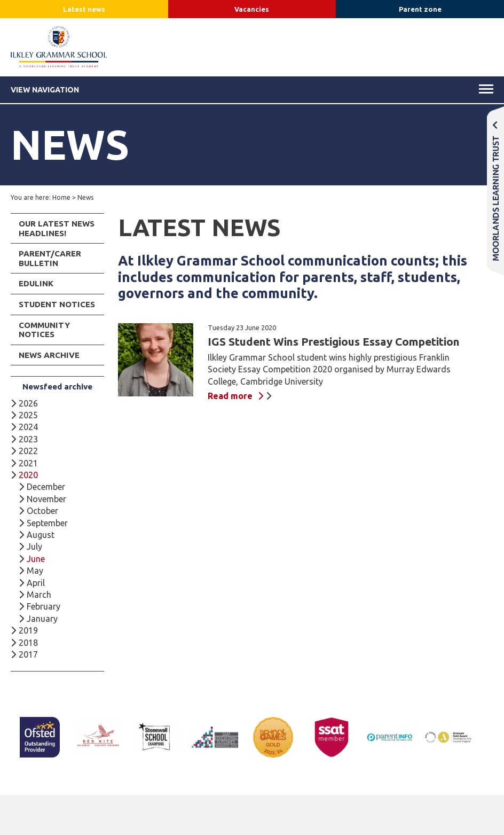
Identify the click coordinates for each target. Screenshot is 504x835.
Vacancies (252, 9)
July (34, 547)
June (36, 559)
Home (61, 197)
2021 (28, 463)
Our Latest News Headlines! (57, 228)
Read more (230, 396)
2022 (28, 451)
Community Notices (44, 330)
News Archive (49, 355)
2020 (28, 475)
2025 (28, 415)
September (47, 523)
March (39, 595)
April (36, 583)
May (35, 571)
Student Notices (57, 304)
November (46, 499)
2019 (28, 630)
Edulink (36, 283)
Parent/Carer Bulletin (50, 258)
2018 (28, 643)
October (42, 511)
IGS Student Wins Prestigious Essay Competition (334, 342)
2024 (28, 427)
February (44, 606)
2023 (28, 439)
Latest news (84, 9)
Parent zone (420, 9)
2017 (28, 654)
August (41, 535)
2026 (28, 403)
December (46, 487)
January (42, 619)
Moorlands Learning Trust (495, 190)
